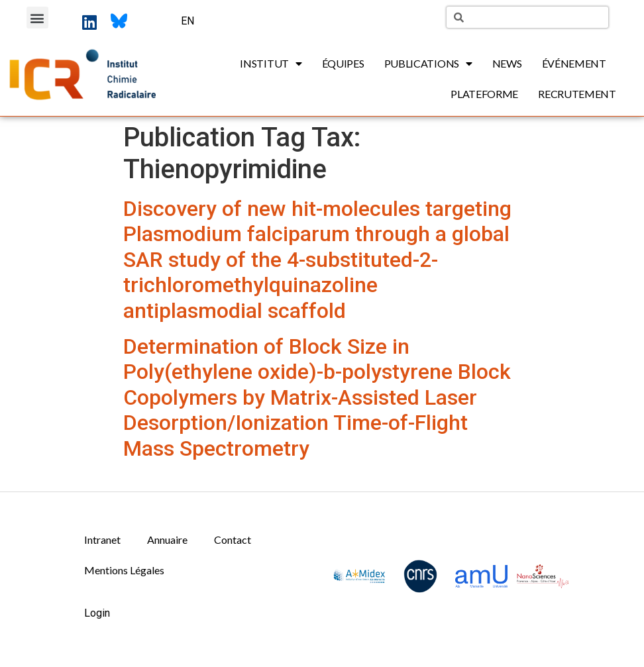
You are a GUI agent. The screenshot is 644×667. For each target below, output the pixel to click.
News (507, 63)
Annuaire (167, 539)
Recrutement (577, 94)
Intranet (102, 539)
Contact (233, 539)
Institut (271, 64)
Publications (428, 64)
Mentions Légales (124, 570)
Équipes (343, 63)
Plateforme (484, 94)
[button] (37, 18)
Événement (574, 63)
